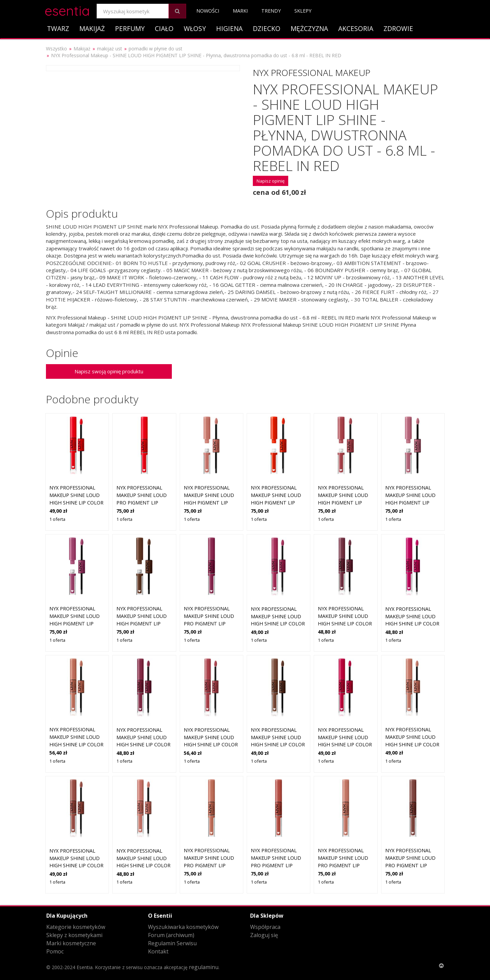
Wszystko (56, 49)
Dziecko (267, 28)
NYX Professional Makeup (312, 73)
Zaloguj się (264, 935)
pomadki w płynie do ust (156, 49)
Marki (240, 11)
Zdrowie (398, 28)
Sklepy (303, 11)
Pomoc (55, 951)
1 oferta (57, 519)
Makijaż (92, 28)
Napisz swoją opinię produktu (109, 371)
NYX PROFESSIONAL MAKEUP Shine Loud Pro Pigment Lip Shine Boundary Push (410, 865)
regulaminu (204, 967)
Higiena (229, 28)
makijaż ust (110, 49)
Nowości (208, 11)
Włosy (195, 28)
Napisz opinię (271, 181)
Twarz (58, 28)
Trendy (271, 11)
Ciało (164, 28)
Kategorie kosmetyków (76, 927)
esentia (67, 10)
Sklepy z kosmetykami (74, 935)
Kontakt (158, 951)
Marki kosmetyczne (71, 943)
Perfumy (130, 28)
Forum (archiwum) (171, 935)
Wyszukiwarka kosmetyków (183, 927)
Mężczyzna (309, 28)
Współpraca (265, 927)
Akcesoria (356, 28)
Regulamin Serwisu (172, 943)
